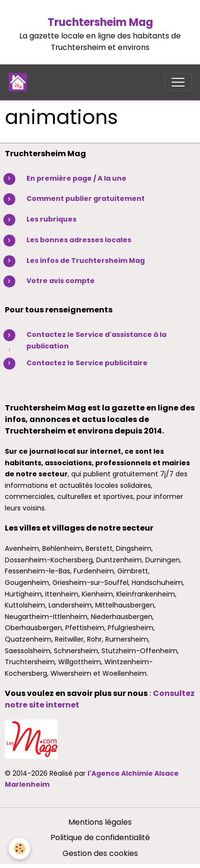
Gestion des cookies (100, 853)
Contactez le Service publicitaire (87, 363)
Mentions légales (100, 822)
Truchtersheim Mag (100, 22)
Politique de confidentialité (100, 837)
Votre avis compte (61, 281)
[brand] (20, 82)
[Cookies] (19, 849)
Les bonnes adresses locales (79, 240)
